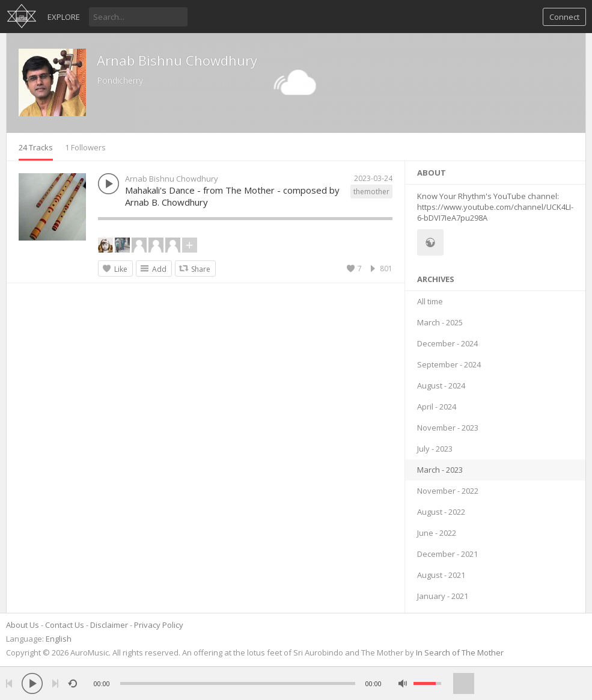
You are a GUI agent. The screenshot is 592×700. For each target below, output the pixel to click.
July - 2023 (435, 449)
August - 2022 (441, 512)
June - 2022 (437, 533)
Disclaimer (109, 625)
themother (371, 192)
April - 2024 (437, 407)
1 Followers (85, 147)
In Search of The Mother (460, 652)
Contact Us (65, 625)
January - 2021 (443, 596)
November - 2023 (448, 428)
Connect (564, 17)
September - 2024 (449, 364)
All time (430, 301)
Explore (64, 17)
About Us (23, 625)
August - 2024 (441, 385)
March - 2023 (440, 470)
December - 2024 (447, 343)
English (59, 639)
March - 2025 (440, 322)
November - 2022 (448, 491)
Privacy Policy (159, 625)
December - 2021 (447, 554)
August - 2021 (441, 575)
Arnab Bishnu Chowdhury (177, 60)
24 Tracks (36, 147)
